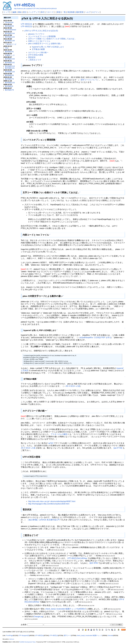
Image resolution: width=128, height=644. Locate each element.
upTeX (51, 443)
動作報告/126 (10, 72)
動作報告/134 (10, 59)
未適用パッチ (10, 55)
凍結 (20, 12)
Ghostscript (9, 22)
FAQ (7, 48)
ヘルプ (88, 12)
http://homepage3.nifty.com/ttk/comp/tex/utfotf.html (49, 504)
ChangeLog (38, 617)
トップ (6, 12)
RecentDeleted (11, 30)
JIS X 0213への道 (73, 386)
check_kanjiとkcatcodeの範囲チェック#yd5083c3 (66, 609)
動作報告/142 (10, 63)
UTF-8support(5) (24, 635)
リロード (50, 12)
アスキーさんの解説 (59, 434)
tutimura (12, 639)
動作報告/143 (10, 37)
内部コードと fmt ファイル (39, 41)
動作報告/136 (10, 41)
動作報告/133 (10, 83)
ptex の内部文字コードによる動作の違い (45, 44)
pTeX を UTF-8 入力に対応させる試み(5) (41, 31)
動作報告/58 (9, 26)
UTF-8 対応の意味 (36, 55)
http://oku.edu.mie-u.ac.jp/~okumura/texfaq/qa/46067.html (52, 501)
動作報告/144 (10, 33)
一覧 (64, 12)
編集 (14, 12)
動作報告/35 (9, 75)
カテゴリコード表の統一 (38, 52)
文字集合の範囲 (38, 49)
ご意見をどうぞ (11, 44)
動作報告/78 (9, 90)
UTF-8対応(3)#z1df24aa (77, 558)
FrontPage (10, 635)
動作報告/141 (10, 68)
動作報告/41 (9, 52)
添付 (43, 12)
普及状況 (32, 57)
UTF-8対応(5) (24, 5)
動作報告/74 (9, 79)
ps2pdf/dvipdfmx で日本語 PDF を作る (95, 337)
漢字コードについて (89, 80)
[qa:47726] (118, 448)
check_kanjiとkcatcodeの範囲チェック (89, 635)
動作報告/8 (9, 86)
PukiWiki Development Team (27, 642)
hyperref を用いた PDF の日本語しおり (48, 47)
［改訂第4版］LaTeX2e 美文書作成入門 (43, 520)
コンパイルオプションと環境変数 (42, 36)
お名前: (24, 625)
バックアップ (34, 12)
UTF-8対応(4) (26, 24)
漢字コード (67, 635)
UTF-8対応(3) (26, 26)
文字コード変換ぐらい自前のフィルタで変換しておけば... (52, 39)
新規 (59, 12)
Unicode (110, 635)
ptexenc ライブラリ (36, 34)
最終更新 (80, 12)
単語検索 (71, 12)
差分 (25, 12)
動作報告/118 (10, 66)
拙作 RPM (94, 563)
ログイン (96, 12)
